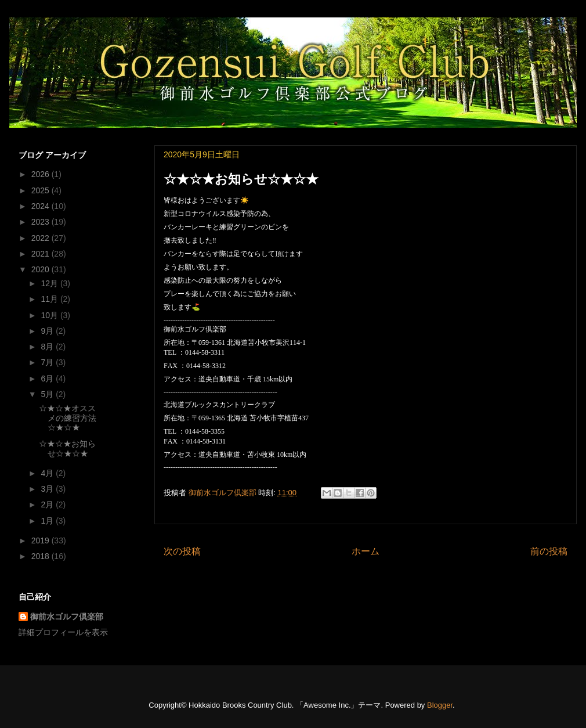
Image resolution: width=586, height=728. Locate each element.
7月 (48, 362)
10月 (50, 315)
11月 (50, 299)
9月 (48, 331)
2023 (41, 222)
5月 (48, 394)
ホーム (366, 551)
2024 (41, 206)
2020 (41, 269)
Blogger (440, 705)
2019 (41, 540)
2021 (41, 254)
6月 (48, 379)
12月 (50, 283)
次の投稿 (182, 551)
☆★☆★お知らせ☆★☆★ (67, 448)
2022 (41, 238)
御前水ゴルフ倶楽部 (67, 617)
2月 (48, 504)
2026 (41, 174)
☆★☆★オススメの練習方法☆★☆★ (68, 418)
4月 (48, 473)
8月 (48, 347)
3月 (48, 489)
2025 (41, 190)
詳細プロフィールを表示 (63, 632)
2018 (41, 556)
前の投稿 (549, 551)
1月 (48, 521)
